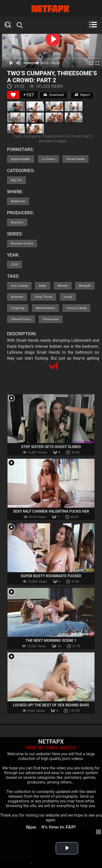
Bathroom (18, 201)
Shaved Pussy (21, 319)
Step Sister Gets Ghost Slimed (51, 447)
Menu (93, 25)
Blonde (63, 286)
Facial (68, 297)
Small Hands (76, 159)
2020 (15, 265)
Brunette (17, 297)
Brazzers (17, 222)
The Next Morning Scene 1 (51, 641)
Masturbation (45, 308)
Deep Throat (43, 297)
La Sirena (49, 159)
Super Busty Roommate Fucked (51, 576)
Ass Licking (19, 286)
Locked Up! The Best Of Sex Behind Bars (51, 705)
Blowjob (85, 286)
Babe (42, 286)
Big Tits (16, 180)
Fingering (18, 308)
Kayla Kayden (21, 159)
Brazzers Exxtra (22, 244)
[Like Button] (13, 95)
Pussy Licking (76, 308)
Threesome (51, 319)
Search (8, 25)
